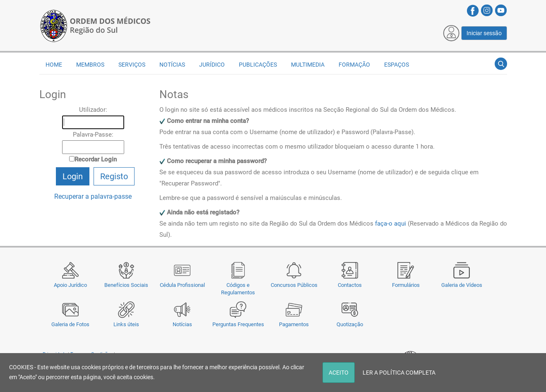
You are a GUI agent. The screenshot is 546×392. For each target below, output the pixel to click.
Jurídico (212, 65)
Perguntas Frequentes (238, 324)
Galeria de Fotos (70, 324)
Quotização (350, 324)
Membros (90, 65)
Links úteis (126, 324)
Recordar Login (96, 159)
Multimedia (308, 65)
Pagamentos (294, 324)
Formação (354, 65)
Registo (114, 176)
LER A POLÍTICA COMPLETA (399, 373)
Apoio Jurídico (70, 285)
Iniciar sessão (484, 33)
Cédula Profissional (182, 285)
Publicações (258, 65)
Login (73, 176)
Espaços (397, 65)
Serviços (132, 65)
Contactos (350, 285)
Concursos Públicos (294, 285)
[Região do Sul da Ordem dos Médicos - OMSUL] (95, 25)
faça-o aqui (391, 224)
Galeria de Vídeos (462, 285)
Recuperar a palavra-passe (93, 196)
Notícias (182, 324)
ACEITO (339, 373)
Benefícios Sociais (126, 285)
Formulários (406, 285)
